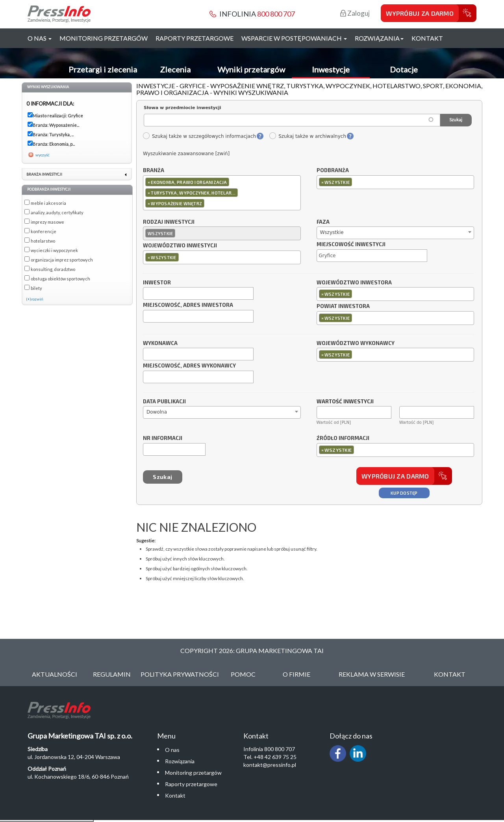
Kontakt (427, 38)
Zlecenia (175, 69)
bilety (36, 288)
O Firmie (296, 674)
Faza (323, 222)
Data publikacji (164, 402)
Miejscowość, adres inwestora (188, 305)
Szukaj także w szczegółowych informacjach (199, 136)
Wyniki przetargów (251, 69)
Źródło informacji (343, 438)
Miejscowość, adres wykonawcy (189, 366)
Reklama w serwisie (372, 674)
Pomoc (243, 674)
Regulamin (112, 674)
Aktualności (55, 674)
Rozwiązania (180, 761)
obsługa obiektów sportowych (60, 279)
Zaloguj (355, 13)
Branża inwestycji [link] (44, 174)
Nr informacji (163, 438)
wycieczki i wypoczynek (54, 250)
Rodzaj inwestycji (169, 222)
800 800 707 (276, 14)
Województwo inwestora (354, 283)
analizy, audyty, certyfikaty (57, 212)
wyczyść (43, 155)
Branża (154, 171)
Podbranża (333, 171)
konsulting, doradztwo (53, 269)
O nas (172, 750)
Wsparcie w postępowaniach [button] (294, 38)
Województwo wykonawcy (356, 343)
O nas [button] (40, 38)
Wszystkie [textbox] (332, 232)
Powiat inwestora (343, 306)
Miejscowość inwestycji (351, 245)
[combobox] (222, 193)
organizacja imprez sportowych (62, 260)
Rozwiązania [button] (379, 38)
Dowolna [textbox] (157, 412)
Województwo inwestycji (180, 246)
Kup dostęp (404, 493)
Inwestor (157, 283)
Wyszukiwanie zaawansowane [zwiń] (186, 154)
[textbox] (208, 203)
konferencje (44, 231)
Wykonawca (160, 343)
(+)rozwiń (35, 299)
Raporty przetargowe (195, 38)
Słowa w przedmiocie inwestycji (183, 108)
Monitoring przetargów (104, 38)
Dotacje (404, 69)
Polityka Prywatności (180, 674)
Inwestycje (331, 69)
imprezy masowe (47, 222)
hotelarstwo (43, 241)
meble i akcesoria (48, 203)
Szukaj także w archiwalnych (308, 136)
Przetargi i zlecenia (103, 69)
